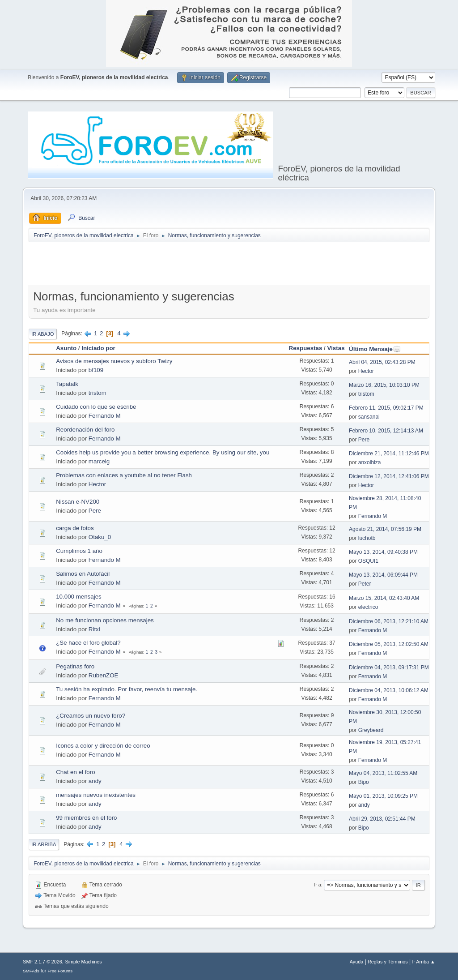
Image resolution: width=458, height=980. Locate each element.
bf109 (96, 370)
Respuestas (306, 348)
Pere (364, 440)
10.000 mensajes (79, 597)
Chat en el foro (75, 772)
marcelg (99, 461)
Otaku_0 (100, 537)
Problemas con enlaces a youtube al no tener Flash (124, 475)
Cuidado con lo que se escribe (96, 407)
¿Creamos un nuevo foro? (91, 716)
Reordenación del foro (85, 430)
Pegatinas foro (75, 666)
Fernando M (105, 416)
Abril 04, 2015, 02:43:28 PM (382, 362)
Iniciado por (98, 348)
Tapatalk (67, 384)
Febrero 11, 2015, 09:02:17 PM (386, 408)
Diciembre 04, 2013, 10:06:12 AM (389, 690)
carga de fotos (75, 528)
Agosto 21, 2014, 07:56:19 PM (385, 529)
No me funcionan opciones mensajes (105, 620)
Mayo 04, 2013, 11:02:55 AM (383, 773)
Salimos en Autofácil (83, 574)
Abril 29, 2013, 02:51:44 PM (382, 819)
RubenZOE (104, 675)
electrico (368, 607)
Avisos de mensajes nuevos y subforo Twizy (114, 361)
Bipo (364, 782)
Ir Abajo (42, 334)
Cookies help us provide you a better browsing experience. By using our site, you (163, 452)
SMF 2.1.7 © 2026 (42, 962)
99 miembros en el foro (86, 818)
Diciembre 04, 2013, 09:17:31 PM (389, 668)
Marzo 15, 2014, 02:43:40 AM (384, 598)
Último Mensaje (375, 349)
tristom (98, 393)
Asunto (66, 348)
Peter (365, 584)
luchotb (367, 538)
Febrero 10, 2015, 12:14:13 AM (386, 431)
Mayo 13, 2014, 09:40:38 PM (383, 552)
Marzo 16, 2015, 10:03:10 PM (384, 385)
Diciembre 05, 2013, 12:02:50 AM (389, 644)
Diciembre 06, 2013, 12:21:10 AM (389, 621)
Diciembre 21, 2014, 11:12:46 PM (389, 454)
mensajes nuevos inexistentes (96, 795)
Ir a (318, 885)
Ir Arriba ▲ (423, 962)
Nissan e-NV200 (78, 502)
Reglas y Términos (388, 962)
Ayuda (356, 962)
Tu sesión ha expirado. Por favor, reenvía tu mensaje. (127, 689)
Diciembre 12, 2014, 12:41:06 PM (389, 476)
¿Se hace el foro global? (88, 643)
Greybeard (371, 730)
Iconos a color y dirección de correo (103, 746)
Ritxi (94, 629)
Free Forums (60, 971)
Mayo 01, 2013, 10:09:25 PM (383, 796)
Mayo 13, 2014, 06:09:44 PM (383, 575)
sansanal (369, 417)
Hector (366, 371)
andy (95, 781)
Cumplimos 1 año (79, 551)
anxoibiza (370, 462)
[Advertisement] (229, 265)
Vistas (336, 348)
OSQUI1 (368, 561)
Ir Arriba (44, 844)
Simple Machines (84, 962)
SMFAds (31, 971)
